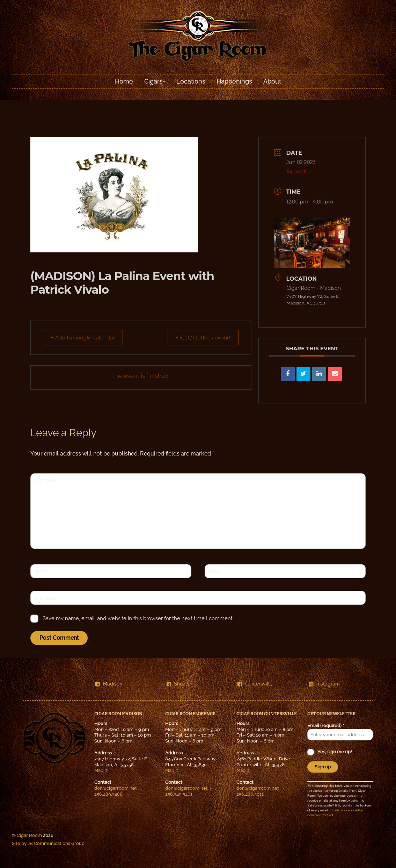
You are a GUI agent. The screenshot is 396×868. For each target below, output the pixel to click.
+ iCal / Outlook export (200, 338)
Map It (101, 771)
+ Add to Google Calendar (87, 338)
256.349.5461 (179, 794)
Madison (109, 684)
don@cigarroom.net (116, 788)
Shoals (178, 684)
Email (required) (326, 726)
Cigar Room (29, 835)
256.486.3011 (250, 794)
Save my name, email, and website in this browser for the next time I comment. (138, 619)
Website (45, 598)
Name (43, 572)
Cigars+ (155, 81)
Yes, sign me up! (334, 752)
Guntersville (255, 684)
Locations (191, 81)
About (272, 81)
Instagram (324, 684)
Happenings (234, 81)
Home (124, 81)
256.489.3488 (108, 794)
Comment (48, 481)
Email (218, 572)
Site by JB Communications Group (48, 843)
